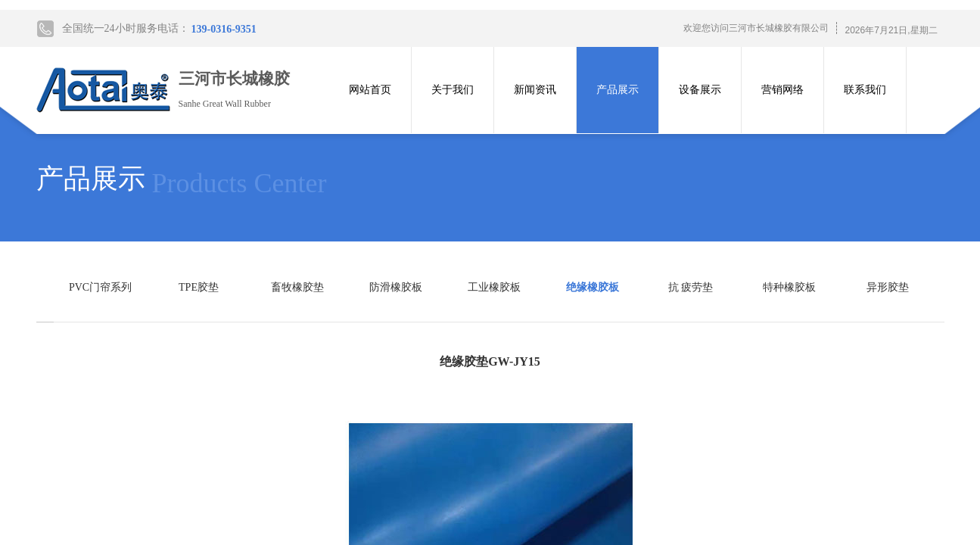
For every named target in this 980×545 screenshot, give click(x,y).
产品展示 (618, 90)
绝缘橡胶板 (593, 287)
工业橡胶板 (494, 287)
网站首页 (370, 90)
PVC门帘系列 (100, 287)
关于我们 (453, 90)
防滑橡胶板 (396, 287)
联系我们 (865, 90)
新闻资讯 (535, 90)
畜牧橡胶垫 (297, 287)
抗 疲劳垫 (691, 287)
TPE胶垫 (199, 287)
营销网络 (782, 90)
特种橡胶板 (789, 287)
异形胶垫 (888, 287)
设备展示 (700, 90)
